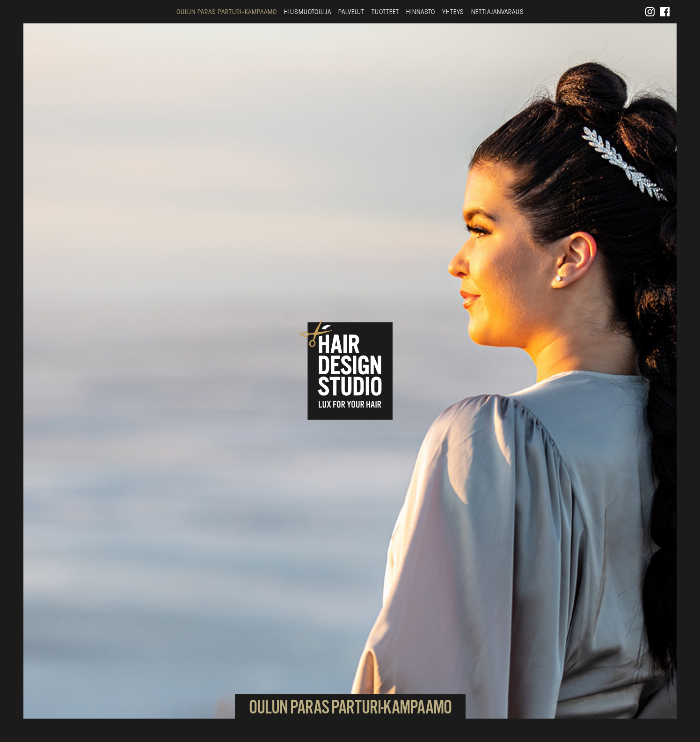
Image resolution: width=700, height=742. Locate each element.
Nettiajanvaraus (498, 12)
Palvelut (351, 12)
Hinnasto (421, 12)
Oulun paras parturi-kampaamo (227, 12)
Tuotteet (385, 12)
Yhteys (453, 12)
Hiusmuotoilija (308, 12)
